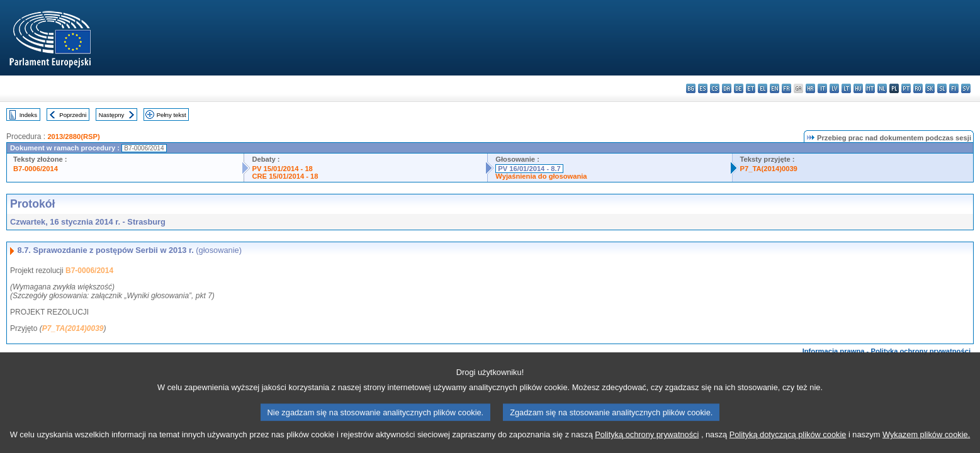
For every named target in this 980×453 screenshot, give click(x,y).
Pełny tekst (172, 115)
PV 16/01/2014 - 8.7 (529, 169)
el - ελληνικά (763, 88)
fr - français (786, 88)
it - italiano (822, 88)
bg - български (691, 88)
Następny (112, 115)
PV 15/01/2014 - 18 (282, 169)
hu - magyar (858, 88)
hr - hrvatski (810, 88)
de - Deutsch (739, 88)
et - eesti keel (751, 88)
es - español (703, 88)
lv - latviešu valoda (834, 88)
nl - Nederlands (882, 88)
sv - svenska (966, 88)
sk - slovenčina (930, 88)
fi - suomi (954, 88)
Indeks (28, 115)
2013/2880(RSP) (73, 137)
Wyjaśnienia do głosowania (541, 176)
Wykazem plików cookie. (926, 442)
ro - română (918, 88)
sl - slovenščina (942, 88)
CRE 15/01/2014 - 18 (285, 176)
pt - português (906, 88)
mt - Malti (870, 88)
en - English (774, 88)
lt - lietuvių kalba (846, 88)
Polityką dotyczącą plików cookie (788, 442)
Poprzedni (73, 115)
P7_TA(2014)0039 (769, 169)
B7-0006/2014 (36, 169)
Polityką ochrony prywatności (647, 442)
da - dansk (727, 88)
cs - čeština (715, 88)
